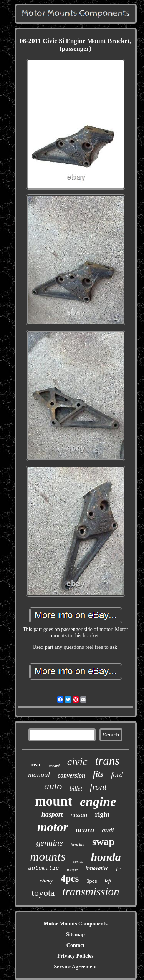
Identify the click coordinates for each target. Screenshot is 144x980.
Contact (75, 945)
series (78, 861)
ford (117, 775)
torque (72, 869)
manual (39, 775)
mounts (48, 856)
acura (85, 830)
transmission (91, 892)
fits (98, 774)
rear (36, 765)
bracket (78, 845)
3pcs (92, 881)
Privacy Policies (75, 956)
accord (54, 766)
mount (54, 801)
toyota (43, 893)
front (98, 787)
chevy (46, 881)
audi (108, 830)
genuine (50, 843)
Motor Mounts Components (75, 924)
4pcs (70, 878)
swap (103, 842)
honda (106, 857)
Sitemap (75, 934)
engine (98, 802)
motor (53, 827)
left (108, 881)
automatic (44, 868)
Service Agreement (75, 967)
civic (77, 762)
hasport (52, 814)
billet (76, 788)
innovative (97, 868)
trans (108, 761)
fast (119, 869)
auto (53, 786)
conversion (71, 775)
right (102, 814)
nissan (79, 815)
